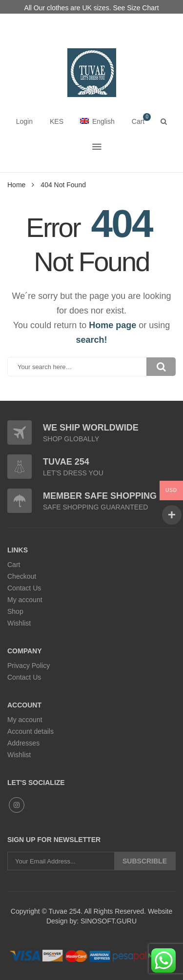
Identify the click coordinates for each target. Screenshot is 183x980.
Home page (112, 325)
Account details (30, 731)
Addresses (23, 743)
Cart (14, 565)
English (97, 121)
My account (25, 600)
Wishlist (19, 623)
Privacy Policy (29, 666)
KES (57, 121)
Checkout (22, 576)
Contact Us (24, 588)
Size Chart (143, 8)
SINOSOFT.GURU (108, 921)
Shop (15, 611)
